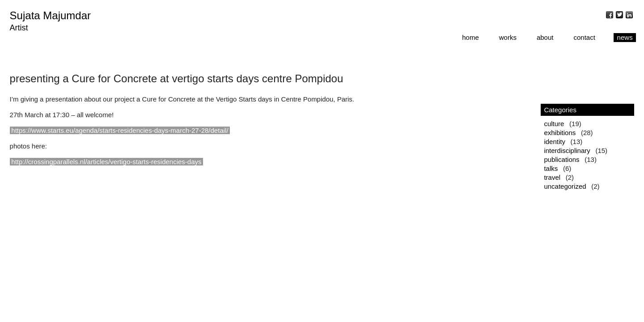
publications (561, 159)
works (508, 37)
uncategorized (565, 186)
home (470, 37)
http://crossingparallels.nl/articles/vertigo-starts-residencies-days (106, 162)
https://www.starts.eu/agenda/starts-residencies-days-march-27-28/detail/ (120, 130)
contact (584, 37)
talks (551, 168)
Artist (19, 28)
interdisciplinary (567, 150)
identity (555, 142)
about (545, 37)
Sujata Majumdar (50, 15)
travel (552, 177)
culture (554, 124)
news (625, 37)
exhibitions (560, 133)
